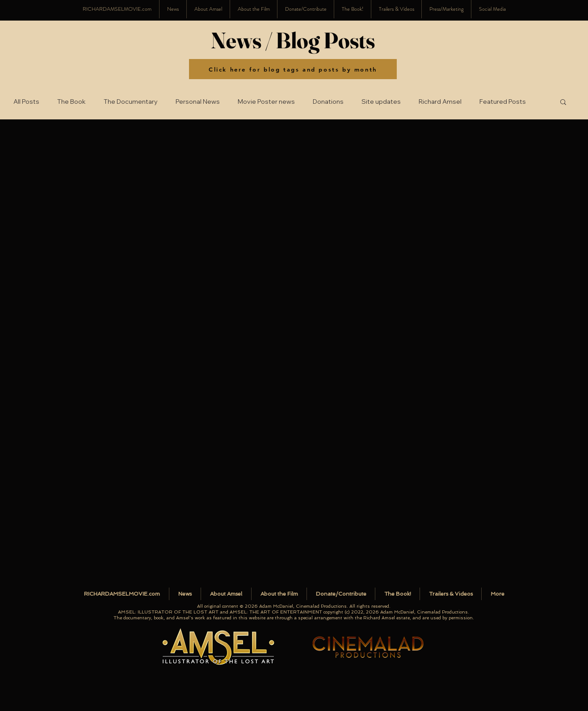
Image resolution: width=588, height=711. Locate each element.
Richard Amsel (440, 102)
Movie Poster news (266, 102)
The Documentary (131, 102)
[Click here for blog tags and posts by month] (293, 69)
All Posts (26, 102)
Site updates (381, 102)
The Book (71, 102)
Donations (328, 102)
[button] (492, 9)
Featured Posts (503, 102)
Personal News (198, 102)
